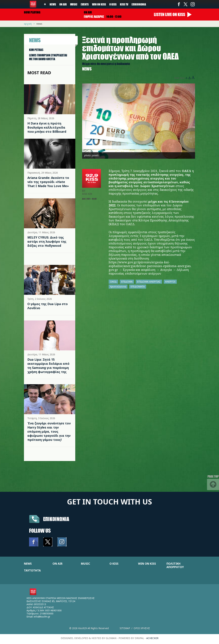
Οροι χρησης (142, 628)
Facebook (179, 4)
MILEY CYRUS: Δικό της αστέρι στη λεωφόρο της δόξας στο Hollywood (47, 241)
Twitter (186, 4)
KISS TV (124, 4)
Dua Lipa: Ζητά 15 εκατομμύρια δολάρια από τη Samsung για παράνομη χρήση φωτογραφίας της (48, 366)
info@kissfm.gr (42, 617)
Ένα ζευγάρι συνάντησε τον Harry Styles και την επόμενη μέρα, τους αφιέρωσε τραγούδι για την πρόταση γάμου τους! (49, 431)
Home (45, 4)
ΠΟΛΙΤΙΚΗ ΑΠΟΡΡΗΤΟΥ (175, 565)
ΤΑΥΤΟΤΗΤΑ (32, 570)
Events (85, 4)
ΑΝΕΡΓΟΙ (170, 282)
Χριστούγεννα (118, 287)
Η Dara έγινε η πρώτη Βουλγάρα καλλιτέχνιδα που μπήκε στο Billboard (47, 127)
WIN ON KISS (147, 564)
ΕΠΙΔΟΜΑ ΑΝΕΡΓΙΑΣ (149, 282)
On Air (63, 4)
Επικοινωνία (139, 4)
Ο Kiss (113, 4)
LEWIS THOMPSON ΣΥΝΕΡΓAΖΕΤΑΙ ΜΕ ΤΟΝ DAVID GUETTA (48, 57)
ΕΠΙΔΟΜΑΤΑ (138, 287)
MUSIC (85, 564)
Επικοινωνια (56, 519)
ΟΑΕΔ (113, 282)
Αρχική (28, 24)
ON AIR (57, 564)
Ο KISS (114, 564)
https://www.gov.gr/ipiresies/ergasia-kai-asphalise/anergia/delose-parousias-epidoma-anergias (150, 264)
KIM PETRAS (36, 50)
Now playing (32, 12)
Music (74, 4)
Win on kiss (99, 4)
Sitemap (125, 628)
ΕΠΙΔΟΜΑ (127, 282)
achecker (152, 638)
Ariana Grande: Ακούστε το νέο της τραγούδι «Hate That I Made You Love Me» (48, 182)
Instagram (192, 4)
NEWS (28, 564)
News (53, 4)
